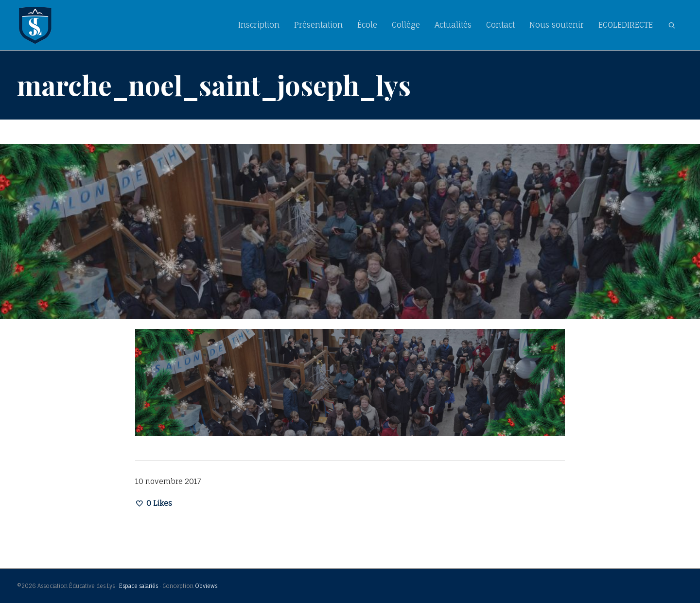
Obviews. (207, 586)
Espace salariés (139, 586)
